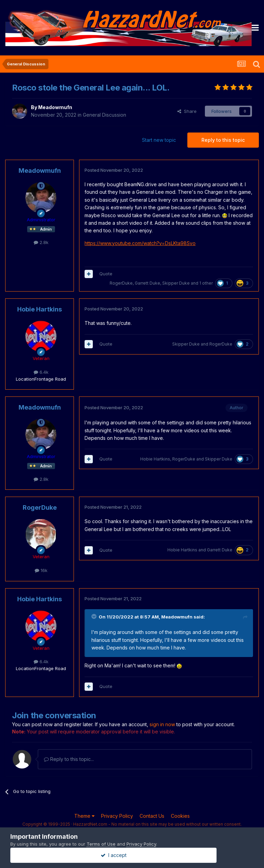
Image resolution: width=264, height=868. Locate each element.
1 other (206, 283)
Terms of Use (101, 844)
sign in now (162, 724)
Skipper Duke (176, 283)
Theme (84, 816)
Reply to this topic (223, 140)
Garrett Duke (147, 283)
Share (187, 111)
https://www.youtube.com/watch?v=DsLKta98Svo (140, 243)
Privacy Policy (117, 816)
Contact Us (152, 816)
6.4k (41, 372)
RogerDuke (121, 283)
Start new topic (159, 140)
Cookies (180, 816)
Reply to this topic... (69, 759)
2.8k (41, 242)
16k (41, 570)
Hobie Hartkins (40, 309)
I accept (132, 855)
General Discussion (104, 115)
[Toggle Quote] (95, 616)
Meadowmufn (55, 107)
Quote (106, 274)
